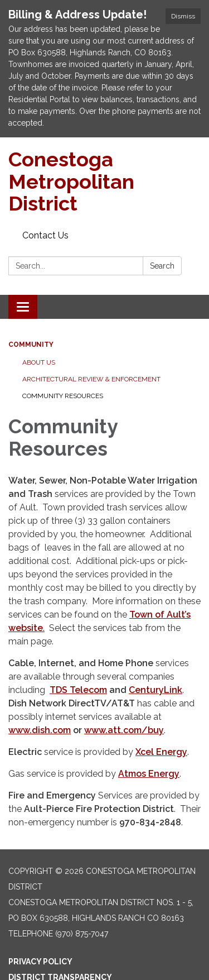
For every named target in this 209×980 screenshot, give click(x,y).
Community (31, 345)
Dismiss (183, 16)
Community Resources (63, 396)
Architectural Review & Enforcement (91, 379)
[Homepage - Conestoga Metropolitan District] (104, 182)
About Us (39, 362)
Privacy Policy (40, 962)
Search (162, 266)
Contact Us (45, 235)
